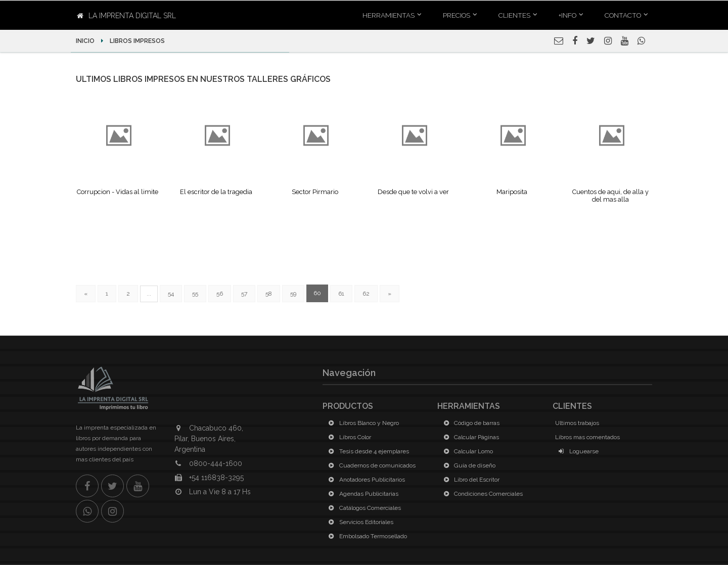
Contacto (623, 15)
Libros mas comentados (587, 437)
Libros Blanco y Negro (362, 423)
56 (220, 294)
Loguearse (577, 451)
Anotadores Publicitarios (365, 480)
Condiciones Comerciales (481, 494)
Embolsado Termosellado (366, 536)
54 (171, 294)
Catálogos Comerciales (363, 508)
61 (341, 294)
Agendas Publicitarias (362, 494)
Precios (457, 15)
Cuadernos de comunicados (370, 465)
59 (293, 294)
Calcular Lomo (466, 451)
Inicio (86, 41)
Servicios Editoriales (359, 522)
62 (366, 294)
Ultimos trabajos (577, 423)
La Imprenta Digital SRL (126, 16)
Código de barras (470, 423)
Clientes (514, 15)
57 (244, 294)
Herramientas (389, 15)
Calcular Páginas (469, 437)
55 (195, 294)
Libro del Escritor (470, 480)
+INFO (567, 15)
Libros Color (348, 437)
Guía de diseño (468, 465)
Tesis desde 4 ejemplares (367, 451)
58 (269, 294)
